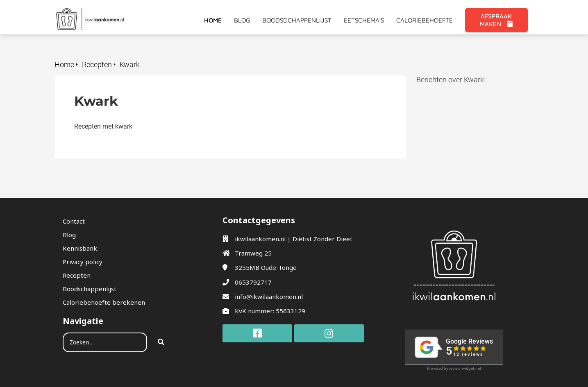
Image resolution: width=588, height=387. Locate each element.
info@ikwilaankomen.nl (269, 296)
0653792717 (253, 282)
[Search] (161, 342)
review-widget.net (465, 368)
